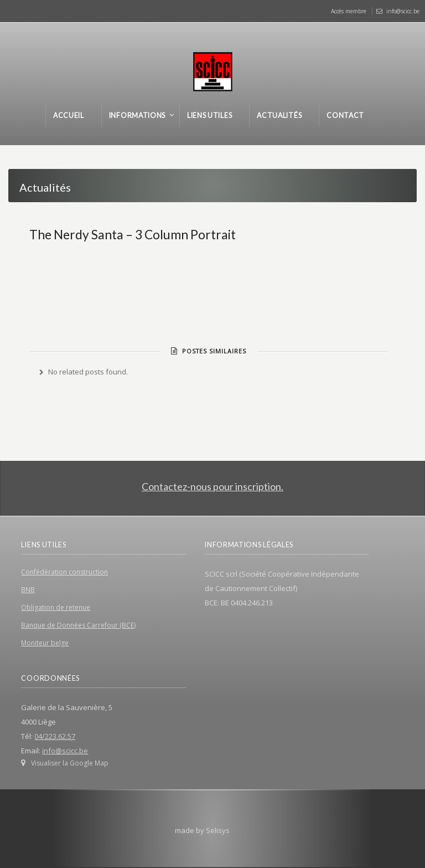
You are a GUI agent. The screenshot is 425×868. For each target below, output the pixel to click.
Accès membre (349, 11)
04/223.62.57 (55, 736)
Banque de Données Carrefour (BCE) (78, 625)
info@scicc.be (403, 11)
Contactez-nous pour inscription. (212, 486)
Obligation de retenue (56, 607)
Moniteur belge (45, 643)
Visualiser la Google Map (70, 763)
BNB (28, 590)
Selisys (218, 830)
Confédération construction (64, 572)
